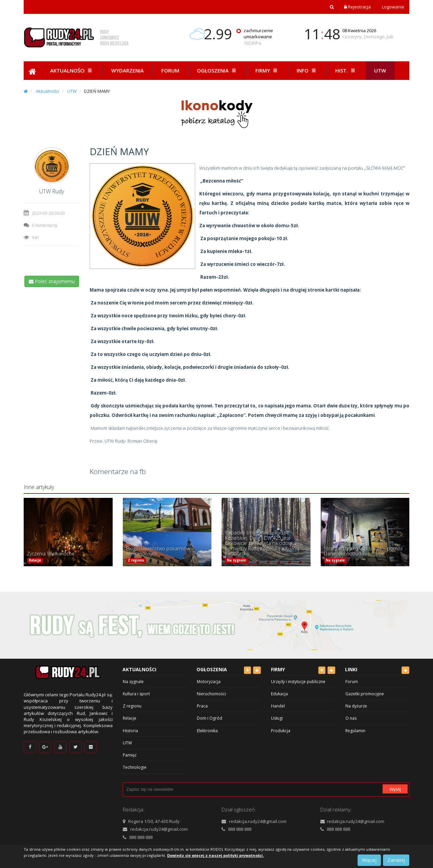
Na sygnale (236, 560)
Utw (380, 70)
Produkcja (281, 731)
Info (307, 70)
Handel (278, 706)
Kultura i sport (136, 694)
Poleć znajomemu (52, 281)
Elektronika (207, 731)
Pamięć (130, 755)
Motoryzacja (209, 682)
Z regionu (136, 560)
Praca (202, 706)
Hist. (346, 70)
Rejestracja (357, 7)
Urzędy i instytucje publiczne (298, 682)
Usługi (277, 718)
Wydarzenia (128, 70)
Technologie (135, 767)
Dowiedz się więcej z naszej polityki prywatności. (215, 855)
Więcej (369, 860)
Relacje (35, 560)
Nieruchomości (211, 694)
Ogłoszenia (217, 70)
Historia (130, 731)
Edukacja (279, 694)
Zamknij (396, 860)
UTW (72, 91)
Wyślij (395, 789)
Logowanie (393, 7)
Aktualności (72, 70)
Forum (170, 70)
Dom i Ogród (210, 718)
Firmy (267, 70)
